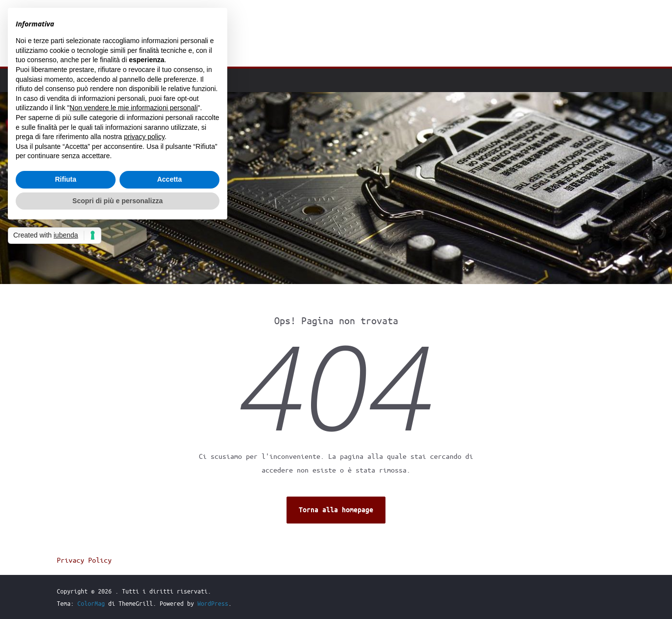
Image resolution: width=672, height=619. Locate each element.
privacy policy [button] (144, 137)
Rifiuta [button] (66, 179)
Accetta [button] (170, 179)
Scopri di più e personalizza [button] (118, 201)
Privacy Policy (84, 560)
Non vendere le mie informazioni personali (133, 108)
